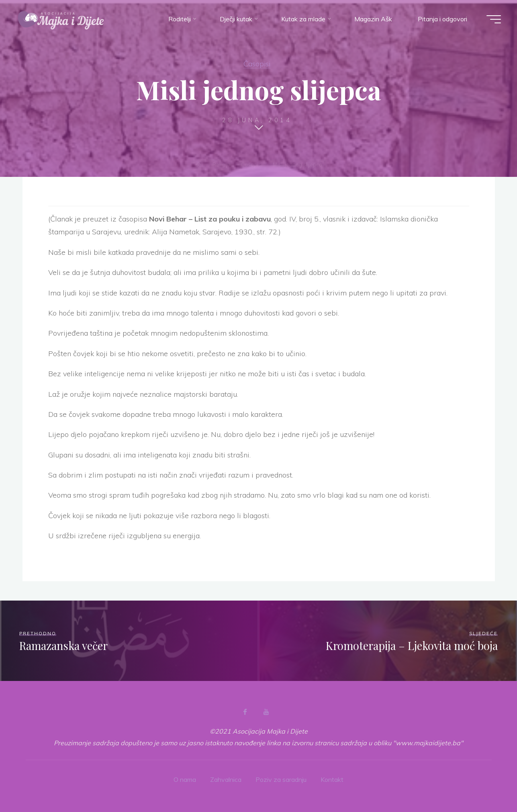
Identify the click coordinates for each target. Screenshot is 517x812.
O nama (185, 779)
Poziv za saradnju (281, 779)
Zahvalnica (226, 779)
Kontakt (332, 779)
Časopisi (257, 64)
